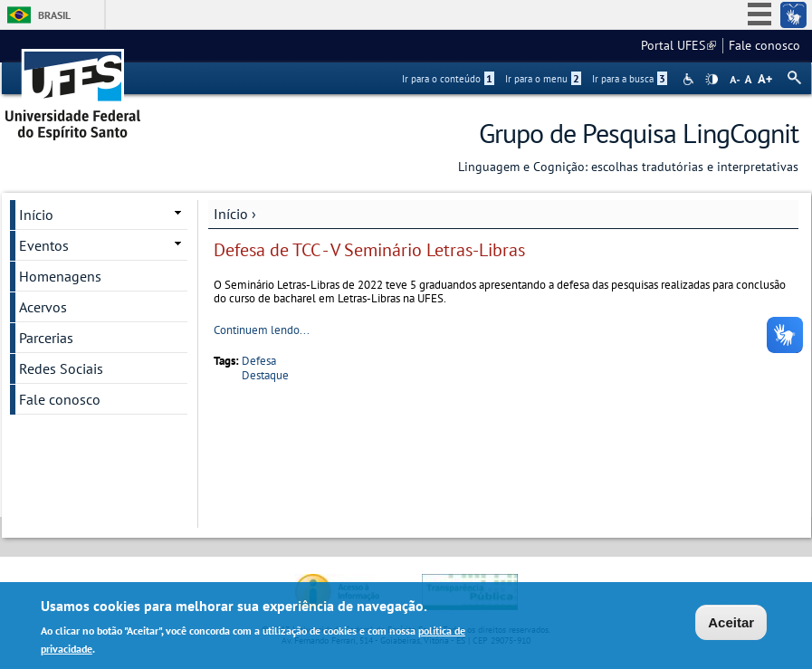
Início (231, 214)
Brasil (54, 15)
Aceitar (731, 624)
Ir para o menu (543, 79)
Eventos (44, 245)
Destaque (265, 375)
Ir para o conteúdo (448, 79)
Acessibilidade (690, 79)
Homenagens (60, 276)
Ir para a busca (630, 79)
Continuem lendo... (262, 330)
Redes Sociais (61, 368)
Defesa (259, 361)
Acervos (43, 307)
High (712, 80)
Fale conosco (764, 45)
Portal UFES (678, 45)
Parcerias (46, 338)
